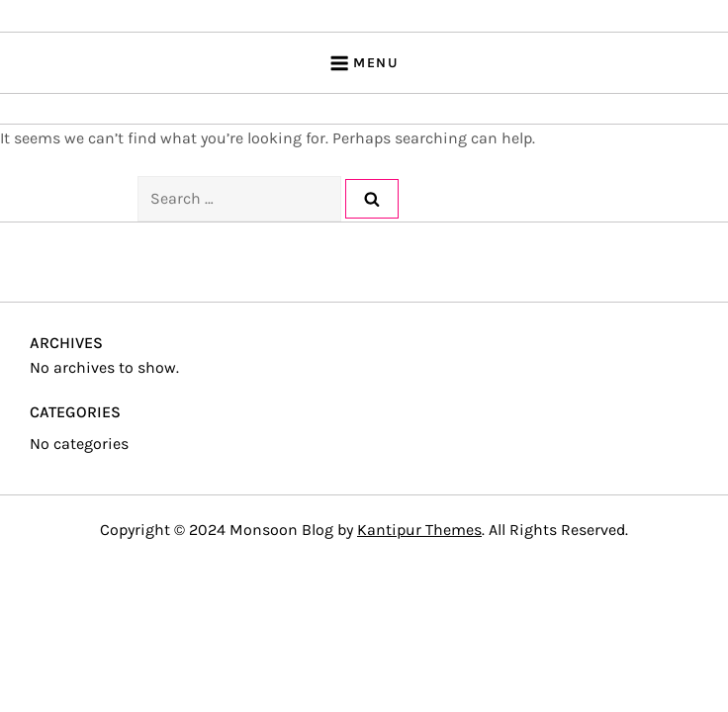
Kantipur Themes (419, 530)
